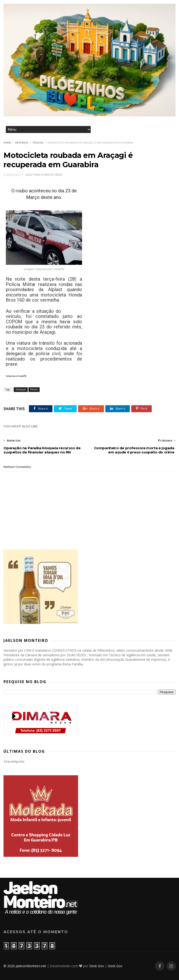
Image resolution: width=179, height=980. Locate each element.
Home (7, 143)
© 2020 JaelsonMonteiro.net (25, 966)
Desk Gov (97, 966)
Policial (38, 143)
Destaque (22, 143)
